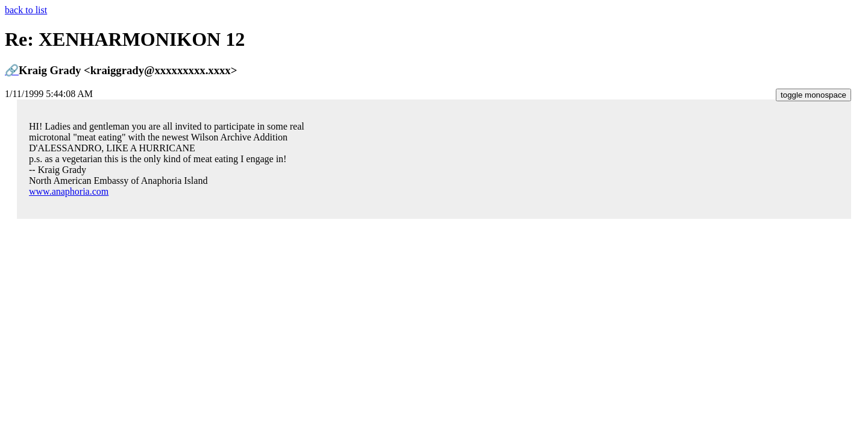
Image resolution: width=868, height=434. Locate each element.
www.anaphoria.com (69, 191)
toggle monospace (813, 95)
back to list (26, 10)
